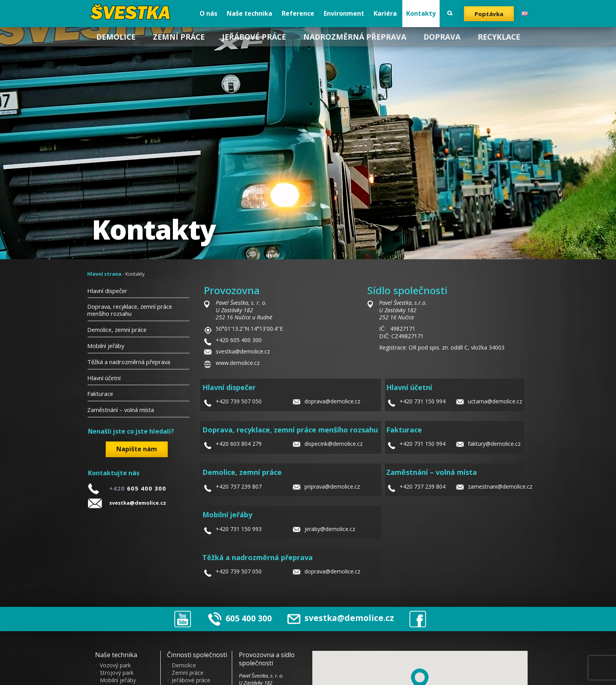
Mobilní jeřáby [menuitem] (118, 680)
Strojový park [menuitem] (117, 673)
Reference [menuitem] (298, 13)
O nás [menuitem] (208, 13)
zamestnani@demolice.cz (500, 486)
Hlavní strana (104, 274)
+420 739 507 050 (239, 401)
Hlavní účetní (104, 378)
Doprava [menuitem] (442, 37)
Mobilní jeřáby (106, 346)
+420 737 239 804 (423, 486)
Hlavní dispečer (107, 291)
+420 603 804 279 (239, 444)
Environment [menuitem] (344, 13)
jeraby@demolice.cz (330, 529)
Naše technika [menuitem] (249, 13)
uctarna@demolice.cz (495, 401)
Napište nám (137, 449)
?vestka (132, 12)
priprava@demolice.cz (332, 486)
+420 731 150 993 (239, 529)
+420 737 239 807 (239, 486)
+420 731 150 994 (423, 401)
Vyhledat (450, 13)
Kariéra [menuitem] (385, 13)
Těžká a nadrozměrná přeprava (129, 362)
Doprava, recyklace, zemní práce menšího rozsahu (130, 310)
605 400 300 (249, 618)
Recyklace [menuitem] (499, 37)
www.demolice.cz (238, 363)
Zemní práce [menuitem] (179, 37)
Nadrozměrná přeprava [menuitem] (355, 37)
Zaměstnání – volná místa (121, 410)
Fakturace (100, 394)
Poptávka (489, 14)
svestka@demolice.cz (138, 503)
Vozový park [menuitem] (115, 665)
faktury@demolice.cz (494, 444)
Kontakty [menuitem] (421, 13)
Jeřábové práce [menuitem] (254, 37)
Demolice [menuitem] (116, 37)
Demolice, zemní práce (117, 330)
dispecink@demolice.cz (334, 444)
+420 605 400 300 (239, 340)
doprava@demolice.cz (332, 401)
